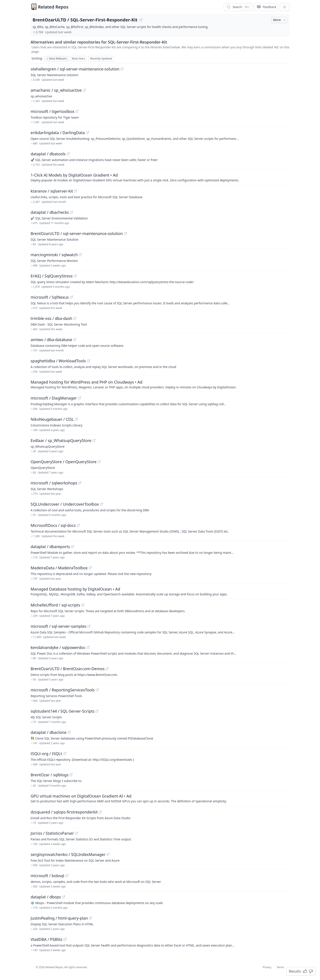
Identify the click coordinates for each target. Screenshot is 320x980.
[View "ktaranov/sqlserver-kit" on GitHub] (76, 191)
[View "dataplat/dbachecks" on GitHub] (71, 212)
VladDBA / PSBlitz (47, 939)
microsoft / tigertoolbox (52, 111)
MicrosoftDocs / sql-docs (53, 525)
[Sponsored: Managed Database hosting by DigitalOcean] (160, 591)
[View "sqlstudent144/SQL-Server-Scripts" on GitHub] (97, 711)
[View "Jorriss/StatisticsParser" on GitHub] (77, 833)
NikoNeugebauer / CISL (52, 419)
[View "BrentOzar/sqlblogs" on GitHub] (71, 775)
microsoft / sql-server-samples (58, 626)
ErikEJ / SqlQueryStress (52, 276)
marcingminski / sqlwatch (54, 255)
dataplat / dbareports (50, 547)
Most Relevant (57, 59)
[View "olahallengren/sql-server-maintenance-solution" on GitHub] (122, 69)
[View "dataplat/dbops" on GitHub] (64, 897)
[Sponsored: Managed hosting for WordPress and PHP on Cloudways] (160, 384)
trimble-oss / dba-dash (51, 318)
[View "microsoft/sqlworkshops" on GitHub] (80, 483)
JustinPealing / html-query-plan (59, 918)
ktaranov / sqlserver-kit (52, 191)
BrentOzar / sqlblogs (50, 775)
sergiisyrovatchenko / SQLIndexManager (68, 854)
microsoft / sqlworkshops (54, 483)
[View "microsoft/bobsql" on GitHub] (67, 876)
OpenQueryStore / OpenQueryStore (64, 462)
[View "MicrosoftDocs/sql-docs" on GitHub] (78, 525)
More (280, 20)
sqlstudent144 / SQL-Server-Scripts (63, 711)
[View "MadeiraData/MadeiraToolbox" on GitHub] (90, 568)
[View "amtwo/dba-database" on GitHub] (75, 340)
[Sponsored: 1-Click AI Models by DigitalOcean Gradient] (160, 177)
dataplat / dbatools (48, 154)
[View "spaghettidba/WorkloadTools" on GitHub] (89, 361)
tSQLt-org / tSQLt (46, 754)
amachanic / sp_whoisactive (56, 90)
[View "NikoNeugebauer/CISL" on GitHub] (77, 419)
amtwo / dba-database (51, 340)
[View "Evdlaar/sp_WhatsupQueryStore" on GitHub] (94, 440)
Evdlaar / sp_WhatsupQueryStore (61, 440)
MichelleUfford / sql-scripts (55, 605)
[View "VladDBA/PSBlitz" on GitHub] (65, 939)
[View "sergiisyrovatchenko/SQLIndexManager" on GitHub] (108, 854)
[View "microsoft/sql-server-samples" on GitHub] (89, 626)
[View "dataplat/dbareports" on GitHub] (73, 547)
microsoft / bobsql (47, 876)
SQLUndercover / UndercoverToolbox (65, 504)
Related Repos (53, 7)
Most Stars (78, 59)
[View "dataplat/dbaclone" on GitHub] (69, 732)
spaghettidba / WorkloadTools (58, 361)
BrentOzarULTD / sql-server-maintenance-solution (77, 233)
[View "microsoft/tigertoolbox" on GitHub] (77, 111)
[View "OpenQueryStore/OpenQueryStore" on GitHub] (99, 462)
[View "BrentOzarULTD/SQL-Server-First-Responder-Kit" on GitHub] (141, 20)
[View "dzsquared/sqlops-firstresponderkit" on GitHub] (100, 812)
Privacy (267, 967)
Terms (280, 967)
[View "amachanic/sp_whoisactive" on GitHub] (84, 90)
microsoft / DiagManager (54, 398)
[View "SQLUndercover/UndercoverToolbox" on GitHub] (102, 504)
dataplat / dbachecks (50, 212)
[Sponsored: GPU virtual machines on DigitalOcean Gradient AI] (160, 798)
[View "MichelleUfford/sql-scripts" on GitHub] (83, 605)
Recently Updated (101, 59)
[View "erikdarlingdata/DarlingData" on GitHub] (87, 133)
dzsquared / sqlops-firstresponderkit (64, 812)
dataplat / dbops (46, 897)
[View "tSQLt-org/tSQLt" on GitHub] (65, 754)
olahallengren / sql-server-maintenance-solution (75, 69)
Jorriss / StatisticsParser (52, 833)
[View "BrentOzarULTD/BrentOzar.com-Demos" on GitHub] (107, 669)
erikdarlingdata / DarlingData (58, 133)
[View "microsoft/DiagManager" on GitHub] (80, 398)
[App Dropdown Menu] (285, 7)
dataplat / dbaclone (49, 732)
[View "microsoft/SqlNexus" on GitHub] (71, 297)
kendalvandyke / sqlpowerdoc (58, 647)
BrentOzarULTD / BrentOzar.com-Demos (68, 669)
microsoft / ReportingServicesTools (63, 690)
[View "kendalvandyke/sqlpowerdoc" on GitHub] (88, 647)
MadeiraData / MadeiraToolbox (59, 568)
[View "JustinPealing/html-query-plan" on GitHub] (90, 918)
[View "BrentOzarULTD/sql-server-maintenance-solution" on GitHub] (125, 233)
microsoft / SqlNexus (50, 297)
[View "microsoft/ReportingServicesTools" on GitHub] (97, 690)
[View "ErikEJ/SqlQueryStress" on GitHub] (75, 276)
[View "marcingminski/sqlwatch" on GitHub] (80, 255)
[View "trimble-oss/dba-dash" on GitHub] (75, 318)
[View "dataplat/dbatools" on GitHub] (68, 154)
